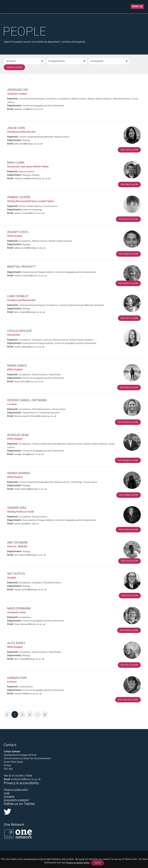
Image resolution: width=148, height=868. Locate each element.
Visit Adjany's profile (128, 254)
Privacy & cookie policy (16, 790)
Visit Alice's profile (129, 665)
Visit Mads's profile (129, 630)
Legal (7, 793)
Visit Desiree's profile (128, 422)
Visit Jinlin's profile (129, 150)
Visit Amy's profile (129, 561)
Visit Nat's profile (130, 596)
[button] (137, 7)
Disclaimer (9, 797)
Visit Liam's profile (129, 318)
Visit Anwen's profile (128, 219)
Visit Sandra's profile (128, 530)
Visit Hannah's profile (128, 700)
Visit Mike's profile (129, 184)
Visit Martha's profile (128, 283)
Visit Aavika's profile (129, 495)
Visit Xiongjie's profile (128, 460)
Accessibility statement (16, 800)
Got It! (98, 863)
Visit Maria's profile (129, 387)
